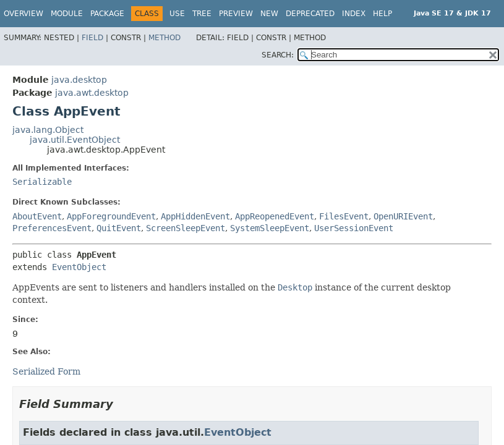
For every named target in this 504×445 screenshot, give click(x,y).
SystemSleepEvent (270, 228)
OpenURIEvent (403, 216)
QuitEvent (119, 228)
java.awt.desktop (92, 93)
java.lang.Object (48, 130)
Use (177, 14)
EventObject (79, 267)
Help (382, 14)
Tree (202, 14)
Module (67, 14)
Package (107, 14)
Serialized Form (46, 371)
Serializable (42, 182)
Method (164, 38)
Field (92, 38)
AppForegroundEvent (111, 216)
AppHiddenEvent (195, 216)
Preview (236, 14)
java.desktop (79, 80)
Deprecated (310, 14)
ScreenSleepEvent (186, 228)
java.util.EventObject (75, 140)
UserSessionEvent (354, 228)
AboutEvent (37, 216)
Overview (23, 14)
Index (354, 14)
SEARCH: (278, 55)
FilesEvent (344, 216)
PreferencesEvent (52, 228)
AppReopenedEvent (275, 216)
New (269, 14)
